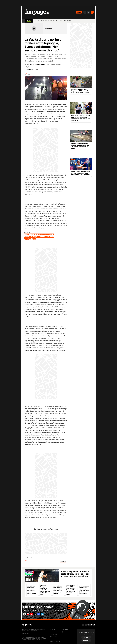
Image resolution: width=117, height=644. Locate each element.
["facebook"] (41, 614)
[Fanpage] (27, 625)
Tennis (42, 21)
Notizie (31, 557)
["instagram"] (29, 614)
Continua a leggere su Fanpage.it (46, 529)
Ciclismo (55, 21)
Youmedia (52, 629)
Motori (47, 21)
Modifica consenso (55, 641)
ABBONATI (79, 12)
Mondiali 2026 (67, 21)
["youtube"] (33, 614)
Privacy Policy (54, 634)
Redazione (52, 639)
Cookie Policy (53, 637)
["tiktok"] (25, 614)
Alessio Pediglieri (34, 70)
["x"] (37, 614)
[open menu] (23, 21)
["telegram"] (46, 614)
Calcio (37, 21)
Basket (61, 21)
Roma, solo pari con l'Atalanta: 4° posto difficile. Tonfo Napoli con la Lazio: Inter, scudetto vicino (75, 574)
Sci (51, 21)
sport (29, 20)
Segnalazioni (53, 632)
